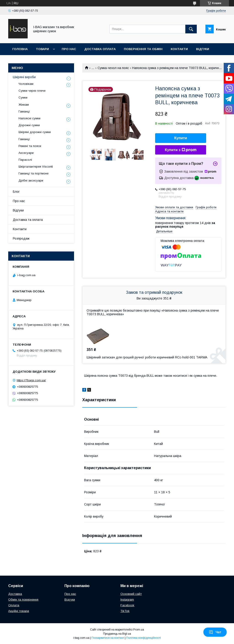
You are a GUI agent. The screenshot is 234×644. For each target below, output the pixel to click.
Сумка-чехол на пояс (113, 68)
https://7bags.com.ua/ (31, 380)
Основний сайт (131, 594)
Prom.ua (139, 630)
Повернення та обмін (143, 49)
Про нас (69, 49)
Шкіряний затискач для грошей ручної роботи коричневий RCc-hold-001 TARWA (147, 357)
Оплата (14, 605)
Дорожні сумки (29, 125)
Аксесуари (26, 153)
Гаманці (24, 111)
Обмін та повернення (23, 600)
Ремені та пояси (30, 146)
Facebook (127, 605)
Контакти (179, 49)
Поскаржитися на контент (108, 638)
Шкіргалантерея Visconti (36, 167)
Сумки (23, 98)
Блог (16, 192)
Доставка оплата (100, 49)
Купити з (181, 150)
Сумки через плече (32, 91)
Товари (42, 49)
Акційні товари (19, 611)
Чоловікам (26, 84)
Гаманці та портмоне (33, 173)
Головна (20, 49)
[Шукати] (191, 29)
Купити (181, 138)
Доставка (15, 594)
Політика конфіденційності (144, 638)
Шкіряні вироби (24, 77)
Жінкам (24, 105)
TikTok (125, 611)
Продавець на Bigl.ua (117, 634)
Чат (215, 632)
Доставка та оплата (28, 220)
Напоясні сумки (29, 118)
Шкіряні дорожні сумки (35, 132)
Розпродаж (21, 238)
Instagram (127, 600)
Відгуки (203, 49)
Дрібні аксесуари (31, 180)
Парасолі (25, 160)
